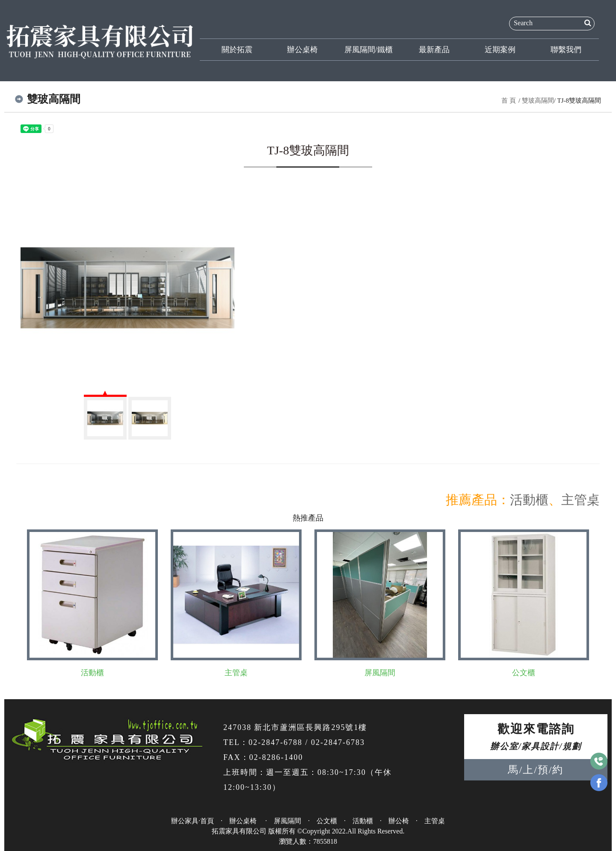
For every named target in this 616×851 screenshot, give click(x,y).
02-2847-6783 (338, 742)
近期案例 (500, 50)
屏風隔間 (380, 673)
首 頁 (509, 100)
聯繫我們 (566, 50)
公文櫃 (524, 673)
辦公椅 (399, 821)
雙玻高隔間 (538, 100)
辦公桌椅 (302, 50)
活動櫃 (529, 500)
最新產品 (434, 50)
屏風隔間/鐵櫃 (369, 50)
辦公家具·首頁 (192, 821)
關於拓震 (237, 50)
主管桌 (580, 500)
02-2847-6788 (275, 742)
